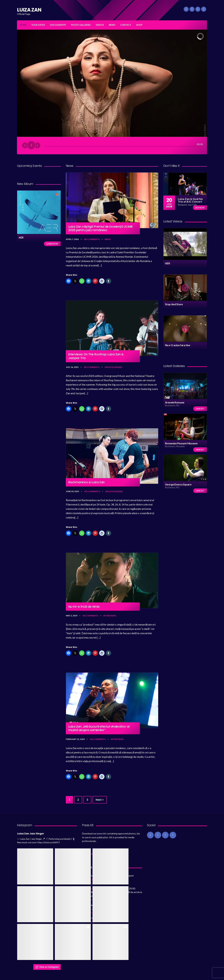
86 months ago (89, 921)
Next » (100, 800)
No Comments (92, 239)
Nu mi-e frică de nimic (84, 607)
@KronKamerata (94, 888)
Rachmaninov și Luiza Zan (86, 482)
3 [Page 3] (87, 800)
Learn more (52, 244)
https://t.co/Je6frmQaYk (95, 879)
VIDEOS (100, 25)
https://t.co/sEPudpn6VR (111, 918)
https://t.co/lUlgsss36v (94, 909)
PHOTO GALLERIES (81, 25)
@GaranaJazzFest (109, 905)
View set (200, 409)
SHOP (139, 25)
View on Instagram (47, 967)
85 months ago (89, 900)
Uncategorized (113, 367)
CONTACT (126, 25)
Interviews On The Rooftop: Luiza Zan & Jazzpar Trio (96, 356)
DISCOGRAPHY (58, 25)
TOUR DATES (38, 25)
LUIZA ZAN (29, 10)
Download (87, 854)
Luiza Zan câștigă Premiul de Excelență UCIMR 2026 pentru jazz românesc (100, 228)
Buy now (200, 208)
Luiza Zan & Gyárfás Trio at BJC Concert (190, 200)
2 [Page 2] (78, 800)
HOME (23, 25)
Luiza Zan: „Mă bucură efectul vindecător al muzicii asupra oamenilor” (99, 728)
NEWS (112, 25)
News (108, 239)
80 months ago (89, 883)
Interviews (110, 616)
